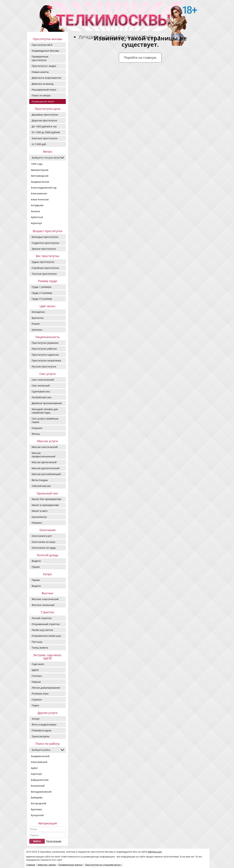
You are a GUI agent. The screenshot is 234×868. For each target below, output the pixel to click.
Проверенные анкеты (70, 865)
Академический (40, 756)
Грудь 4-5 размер (42, 299)
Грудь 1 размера (41, 287)
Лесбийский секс (42, 397)
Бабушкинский (40, 780)
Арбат (34, 768)
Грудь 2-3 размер (42, 293)
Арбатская (37, 217)
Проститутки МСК (42, 45)
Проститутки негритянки (46, 360)
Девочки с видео (47, 865)
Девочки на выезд (42, 84)
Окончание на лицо (43, 542)
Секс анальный (41, 385)
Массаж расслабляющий (46, 474)
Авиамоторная (40, 170)
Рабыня (36, 682)
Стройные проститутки (45, 268)
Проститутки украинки (45, 343)
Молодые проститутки (45, 237)
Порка (35, 705)
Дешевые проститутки (45, 115)
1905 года (37, 164)
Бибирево (37, 797)
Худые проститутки (43, 262)
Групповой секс (41, 391)
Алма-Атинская (40, 199)
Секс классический (43, 380)
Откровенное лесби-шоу (46, 636)
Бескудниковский (41, 792)
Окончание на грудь (44, 548)
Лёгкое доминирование (46, 688)
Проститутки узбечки (44, 349)
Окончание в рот (42, 536)
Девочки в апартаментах (46, 78)
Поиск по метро (41, 95)
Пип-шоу (37, 642)
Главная (31, 865)
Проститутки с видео (44, 66)
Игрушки (37, 428)
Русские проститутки (44, 366)
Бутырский (37, 815)
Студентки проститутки (45, 243)
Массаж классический (45, 447)
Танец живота (40, 648)
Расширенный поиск (44, 90)
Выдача (36, 561)
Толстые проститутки (44, 274)
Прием (36, 567)
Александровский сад (44, 188)
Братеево (36, 809)
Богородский (39, 803)
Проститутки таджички (45, 355)
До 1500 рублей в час (44, 126)
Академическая (40, 182)
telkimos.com (155, 852)
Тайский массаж (41, 486)
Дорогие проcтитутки (44, 120)
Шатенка (37, 330)
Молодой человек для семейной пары (45, 411)
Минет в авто (40, 511)
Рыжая (36, 324)
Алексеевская (39, 193)
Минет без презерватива (47, 499)
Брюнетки (38, 318)
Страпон (37, 699)
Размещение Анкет (43, 101)
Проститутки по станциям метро (103, 865)
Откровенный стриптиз (46, 624)
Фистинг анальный (43, 605)
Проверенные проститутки (40, 58)
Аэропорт (37, 223)
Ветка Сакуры (40, 480)
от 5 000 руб (39, 144)
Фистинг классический (45, 599)
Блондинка (38, 312)
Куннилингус (39, 517)
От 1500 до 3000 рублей (46, 132)
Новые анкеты (40, 72)
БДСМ (35, 670)
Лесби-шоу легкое (42, 630)
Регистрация (54, 841)
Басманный (38, 786)
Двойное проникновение (47, 403)
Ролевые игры (40, 693)
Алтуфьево (37, 205)
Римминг (37, 523)
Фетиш (36, 434)
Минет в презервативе (45, 505)
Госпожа (37, 676)
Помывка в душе (42, 730)
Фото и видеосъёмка (44, 724)
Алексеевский (39, 762)
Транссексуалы (41, 736)
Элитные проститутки (45, 138)
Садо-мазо (38, 664)
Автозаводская (40, 176)
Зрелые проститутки (44, 249)
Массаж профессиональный (43, 455)
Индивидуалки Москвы (45, 51)
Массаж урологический (45, 468)
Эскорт (36, 719)
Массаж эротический (44, 462)
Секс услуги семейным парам (45, 420)
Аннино (36, 211)
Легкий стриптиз (42, 618)
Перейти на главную (140, 58)
